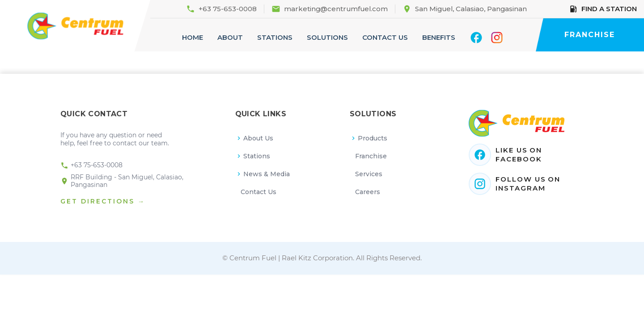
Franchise (371, 156)
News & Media (263, 174)
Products (369, 138)
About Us (254, 138)
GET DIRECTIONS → (103, 201)
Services (369, 174)
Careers (368, 192)
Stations (253, 156)
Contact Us (258, 192)
